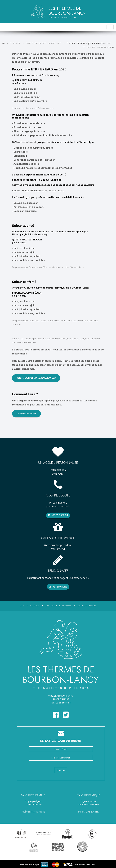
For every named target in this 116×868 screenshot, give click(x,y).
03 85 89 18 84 (58, 515)
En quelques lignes (33, 801)
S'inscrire (61, 770)
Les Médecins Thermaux (88, 805)
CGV (22, 606)
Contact (35, 606)
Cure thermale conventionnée (43, 44)
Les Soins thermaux (33, 805)
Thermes (15, 44)
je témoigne (58, 587)
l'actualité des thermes (58, 606)
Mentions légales (87, 606)
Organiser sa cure (26, 414)
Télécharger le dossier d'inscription (36, 378)
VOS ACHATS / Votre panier (98, 48)
